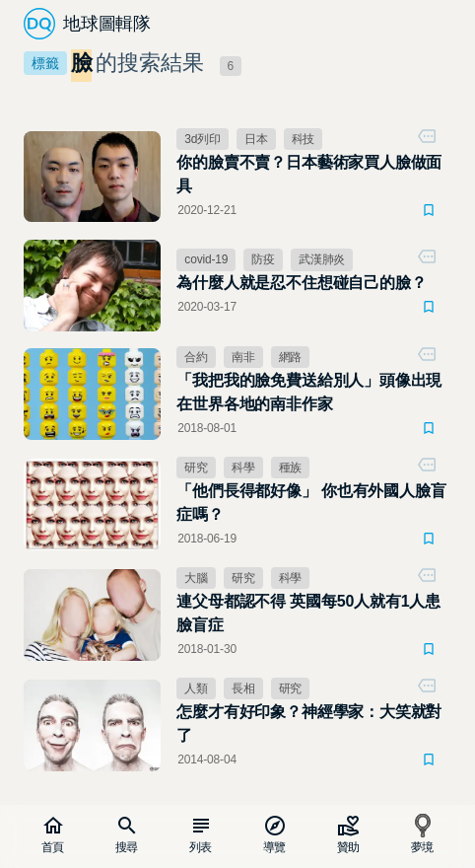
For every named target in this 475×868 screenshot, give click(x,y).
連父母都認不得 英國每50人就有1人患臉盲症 (308, 613)
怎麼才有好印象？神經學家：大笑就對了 (309, 723)
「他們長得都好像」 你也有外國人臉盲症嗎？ (311, 503)
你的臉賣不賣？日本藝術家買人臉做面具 (309, 174)
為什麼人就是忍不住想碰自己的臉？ (301, 283)
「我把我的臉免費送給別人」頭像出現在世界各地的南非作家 (309, 392)
